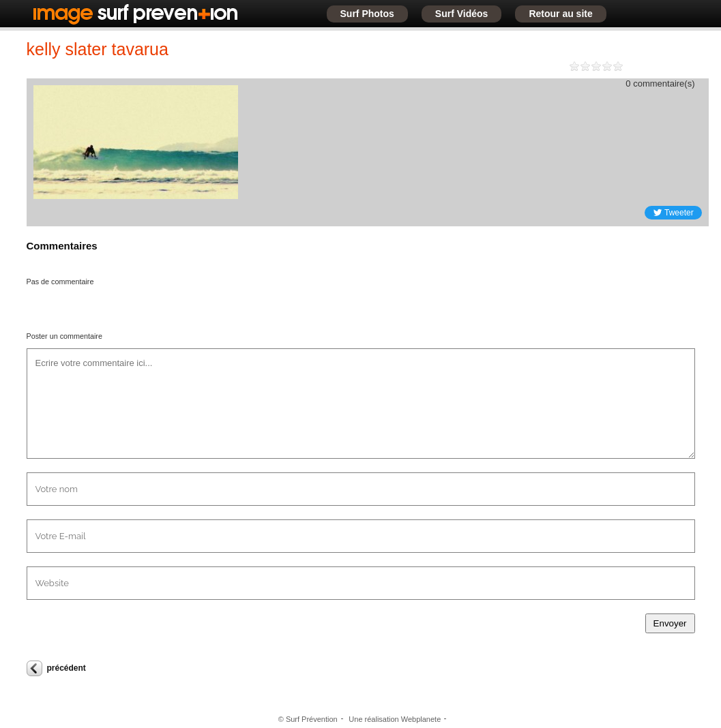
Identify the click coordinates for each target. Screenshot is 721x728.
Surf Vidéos (462, 14)
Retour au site (560, 14)
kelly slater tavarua (98, 49)
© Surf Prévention (308, 719)
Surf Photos (367, 14)
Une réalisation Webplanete (395, 719)
